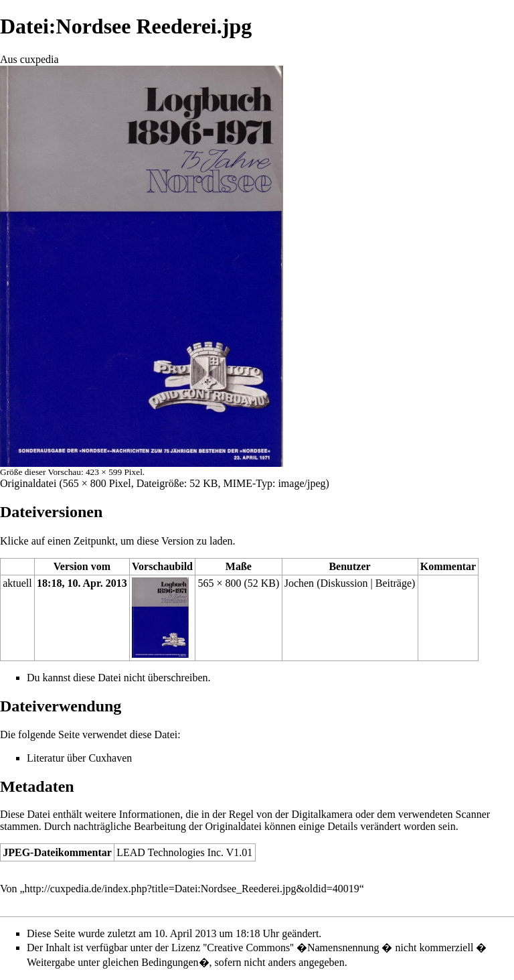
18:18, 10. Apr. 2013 (82, 583)
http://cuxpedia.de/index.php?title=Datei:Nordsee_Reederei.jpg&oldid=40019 (192, 889)
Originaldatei (28, 483)
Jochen (299, 583)
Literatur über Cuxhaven (79, 758)
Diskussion (344, 583)
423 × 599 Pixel (114, 472)
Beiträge (394, 583)
